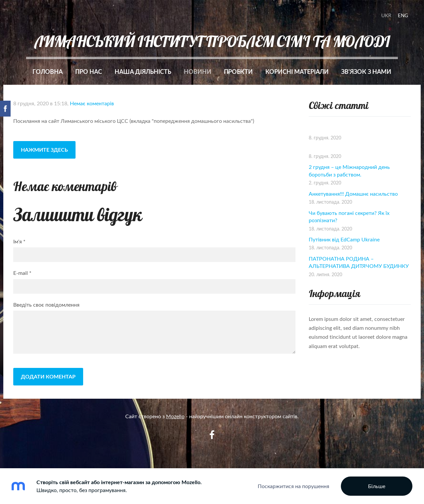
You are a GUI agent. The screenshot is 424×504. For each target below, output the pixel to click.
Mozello (175, 416)
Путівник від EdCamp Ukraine (344, 239)
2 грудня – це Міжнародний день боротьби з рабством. (349, 171)
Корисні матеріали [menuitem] (297, 72)
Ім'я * (19, 241)
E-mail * (22, 273)
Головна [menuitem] (48, 72)
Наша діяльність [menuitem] (143, 72)
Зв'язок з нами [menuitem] (366, 72)
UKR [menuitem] (386, 15)
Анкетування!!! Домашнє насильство (353, 194)
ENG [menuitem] (403, 15)
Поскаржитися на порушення (293, 486)
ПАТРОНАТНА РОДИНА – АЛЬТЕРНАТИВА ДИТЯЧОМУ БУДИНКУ (359, 262)
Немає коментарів (92, 103)
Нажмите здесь (44, 150)
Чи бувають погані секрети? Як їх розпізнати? (349, 217)
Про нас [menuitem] (89, 72)
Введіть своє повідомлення (46, 305)
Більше (377, 486)
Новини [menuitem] (198, 72)
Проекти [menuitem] (238, 72)
